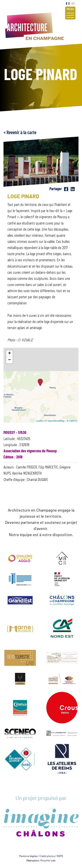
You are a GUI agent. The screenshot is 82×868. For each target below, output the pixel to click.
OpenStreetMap (56, 421)
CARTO (73, 421)
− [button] (10, 360)
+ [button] (10, 354)
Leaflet (39, 421)
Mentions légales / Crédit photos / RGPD (41, 856)
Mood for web (48, 861)
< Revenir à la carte (20, 133)
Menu (70, 13)
